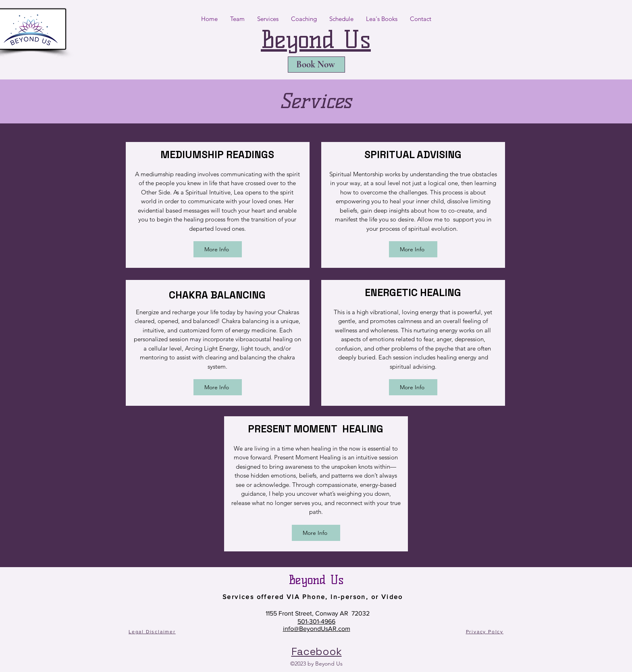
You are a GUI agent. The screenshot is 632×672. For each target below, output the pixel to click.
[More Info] (218, 249)
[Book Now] (316, 65)
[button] (237, 19)
